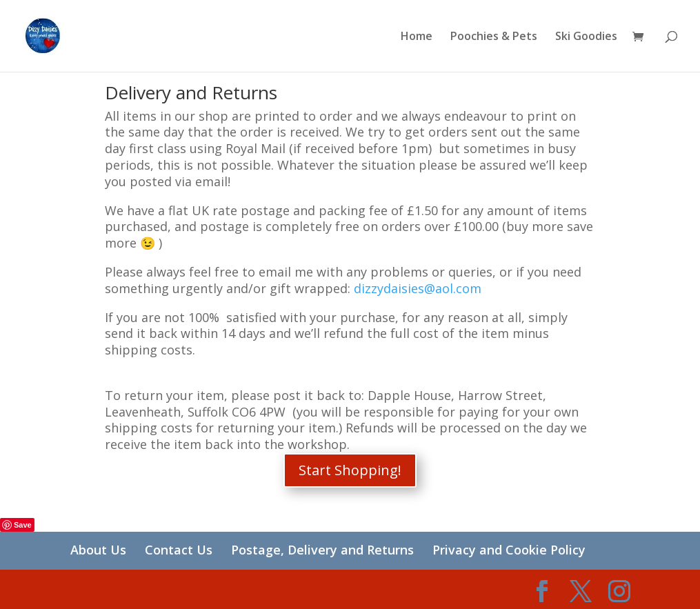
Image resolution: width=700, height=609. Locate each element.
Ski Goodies (586, 37)
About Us (98, 550)
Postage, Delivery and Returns (322, 550)
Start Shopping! (350, 470)
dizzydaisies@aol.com (418, 288)
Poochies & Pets (494, 37)
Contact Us (179, 550)
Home (417, 37)
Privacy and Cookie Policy (509, 550)
